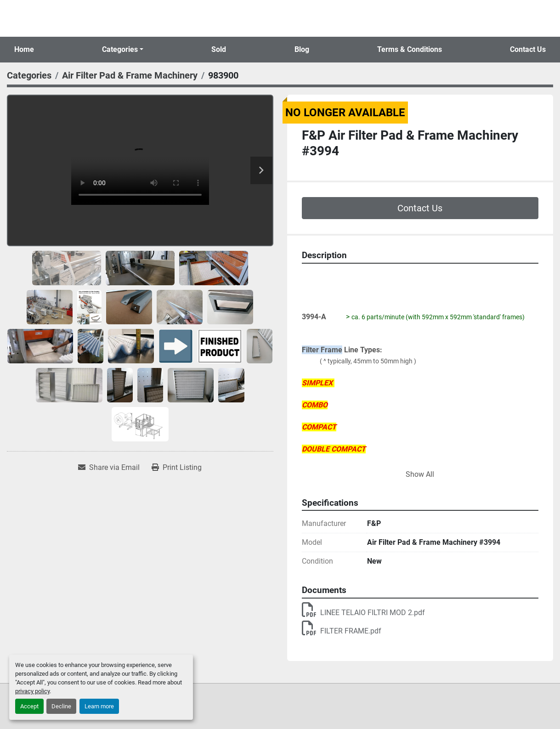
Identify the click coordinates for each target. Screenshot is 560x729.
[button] (123, 50)
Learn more (99, 706)
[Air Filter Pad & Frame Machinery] (130, 75)
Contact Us (528, 49)
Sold (219, 49)
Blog (302, 49)
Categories (120, 49)
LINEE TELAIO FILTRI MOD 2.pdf (363, 613)
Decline (61, 706)
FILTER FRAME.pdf (342, 631)
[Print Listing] (177, 468)
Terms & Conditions (410, 49)
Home (24, 49)
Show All (420, 474)
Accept (29, 706)
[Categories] (29, 75)
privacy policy (32, 691)
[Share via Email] (109, 468)
